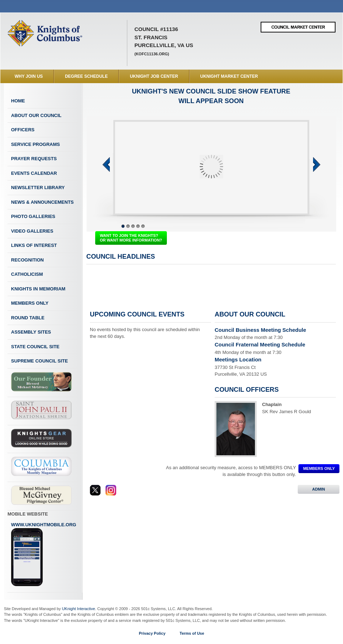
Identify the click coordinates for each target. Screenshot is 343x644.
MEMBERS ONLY (319, 468)
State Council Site (35, 347)
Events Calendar (34, 173)
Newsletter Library (38, 187)
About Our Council (36, 115)
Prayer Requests (34, 159)
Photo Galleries (33, 216)
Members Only (30, 303)
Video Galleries (32, 231)
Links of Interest (34, 245)
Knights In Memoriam (38, 289)
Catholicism (27, 274)
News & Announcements (42, 202)
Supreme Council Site (39, 361)
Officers (23, 130)
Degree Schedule (86, 76)
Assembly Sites (31, 332)
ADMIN (319, 489)
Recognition (27, 260)
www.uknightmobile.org (44, 554)
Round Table (28, 318)
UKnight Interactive (79, 609)
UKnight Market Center (229, 76)
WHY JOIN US (29, 76)
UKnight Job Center (154, 76)
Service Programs (35, 144)
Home (18, 101)
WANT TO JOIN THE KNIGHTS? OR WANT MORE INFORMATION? (131, 238)
